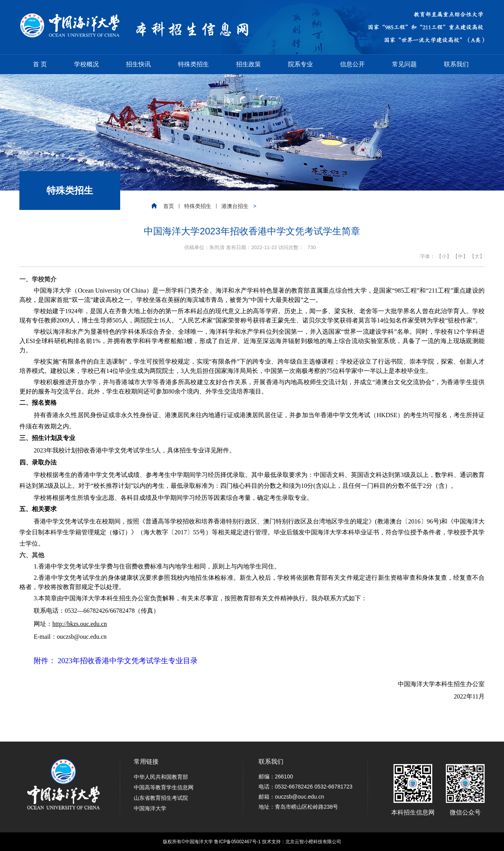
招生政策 (249, 64)
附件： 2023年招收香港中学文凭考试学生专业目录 (116, 661)
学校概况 (86, 64)
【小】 (444, 256)
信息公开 (352, 64)
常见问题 (404, 64)
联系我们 (456, 64)
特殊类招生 (193, 64)
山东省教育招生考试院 (161, 798)
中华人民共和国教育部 (161, 777)
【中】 (460, 256)
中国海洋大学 (150, 808)
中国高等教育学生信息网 (164, 787)
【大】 (477, 256)
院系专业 (300, 64)
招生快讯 (138, 64)
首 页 (40, 64)
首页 (169, 206)
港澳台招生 (235, 206)
